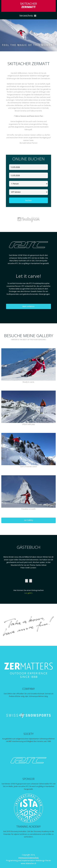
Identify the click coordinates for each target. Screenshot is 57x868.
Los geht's (28, 593)
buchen (28, 200)
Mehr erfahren (28, 306)
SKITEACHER (29, 5)
